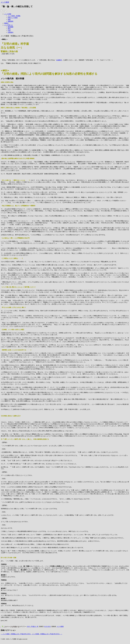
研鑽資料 (11, 21)
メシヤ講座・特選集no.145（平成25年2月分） (47, 634)
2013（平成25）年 (33, 627)
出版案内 (11, 32)
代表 (9, 31)
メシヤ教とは (8, 25)
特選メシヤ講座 (13, 18)
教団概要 (11, 27)
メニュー (4, 11)
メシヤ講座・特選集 (14, 16)
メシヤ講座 (5, 2)
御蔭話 (6, 23)
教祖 (9, 29)
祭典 (9, 20)
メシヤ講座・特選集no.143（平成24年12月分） (16, 634)
